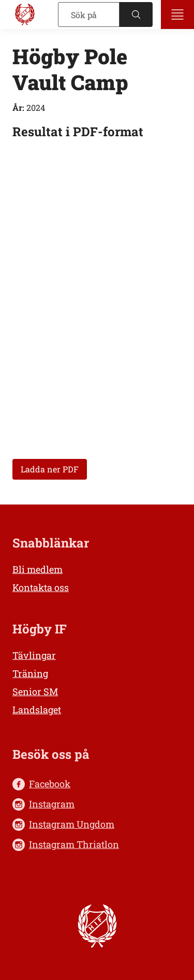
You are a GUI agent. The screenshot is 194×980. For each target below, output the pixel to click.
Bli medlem (38, 569)
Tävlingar (34, 655)
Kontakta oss (41, 587)
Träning (30, 673)
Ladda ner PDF (50, 469)
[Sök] (89, 15)
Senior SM (35, 691)
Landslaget (37, 710)
